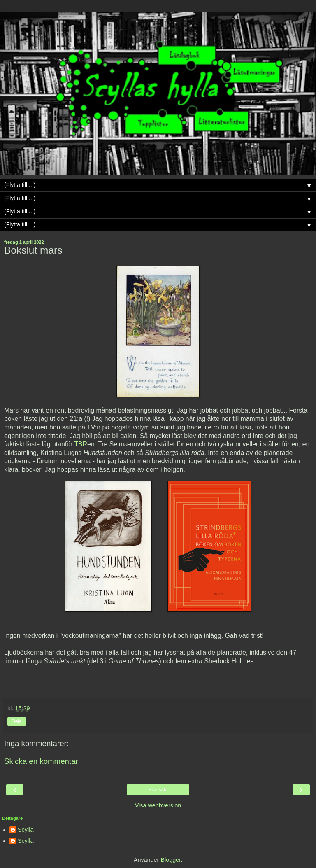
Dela (17, 721)
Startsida (158, 790)
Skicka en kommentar (41, 761)
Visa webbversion (158, 805)
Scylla (26, 830)
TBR (81, 444)
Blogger (171, 860)
